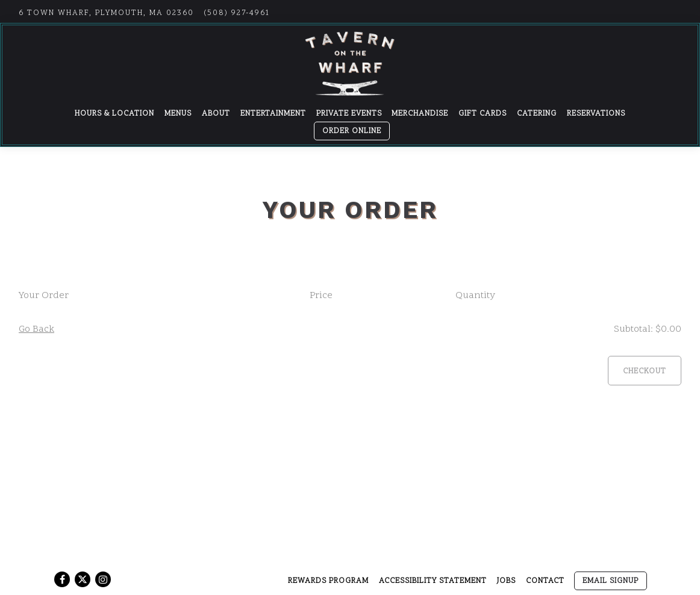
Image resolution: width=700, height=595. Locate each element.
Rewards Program (328, 581)
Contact (545, 581)
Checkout (645, 373)
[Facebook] (62, 579)
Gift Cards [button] (483, 114)
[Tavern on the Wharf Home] (350, 63)
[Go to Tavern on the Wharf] (106, 14)
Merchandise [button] (420, 114)
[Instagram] (103, 579)
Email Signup (611, 581)
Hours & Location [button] (114, 114)
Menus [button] (178, 114)
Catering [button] (537, 114)
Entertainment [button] (273, 114)
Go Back (36, 331)
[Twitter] (83, 579)
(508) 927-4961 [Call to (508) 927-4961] (237, 13)
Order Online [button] (352, 131)
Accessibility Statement (433, 581)
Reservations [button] (596, 114)
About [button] (216, 114)
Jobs (506, 581)
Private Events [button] (349, 114)
